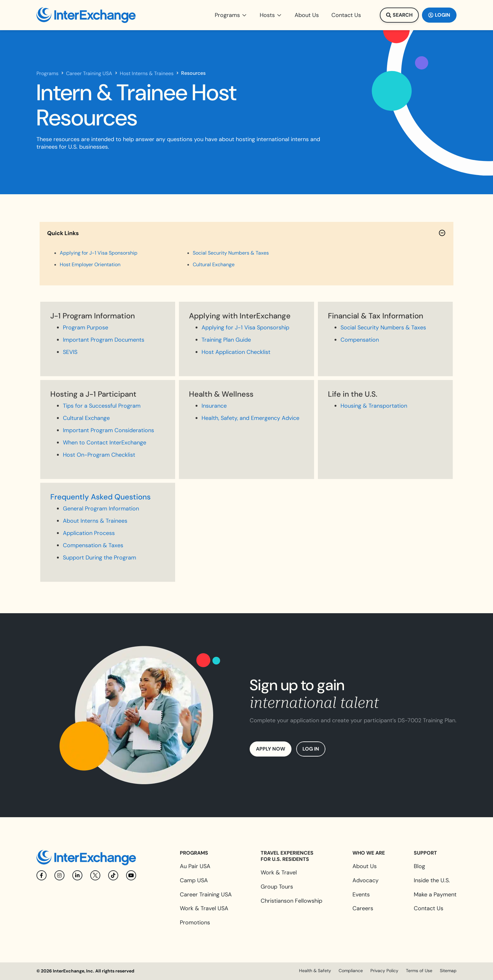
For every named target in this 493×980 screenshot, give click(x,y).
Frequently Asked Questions (100, 497)
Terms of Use (419, 971)
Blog (419, 866)
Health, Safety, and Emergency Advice (250, 418)
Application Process (89, 533)
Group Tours (277, 887)
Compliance (351, 971)
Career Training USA (89, 74)
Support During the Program (100, 558)
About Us (365, 866)
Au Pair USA (195, 866)
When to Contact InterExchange (105, 443)
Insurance (214, 406)
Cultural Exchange (86, 418)
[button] (231, 15)
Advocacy (366, 880)
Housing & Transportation (374, 406)
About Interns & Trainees (95, 521)
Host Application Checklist (236, 352)
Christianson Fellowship (291, 901)
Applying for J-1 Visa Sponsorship (245, 328)
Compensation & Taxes (93, 545)
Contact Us (429, 908)
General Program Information (101, 509)
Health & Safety (315, 971)
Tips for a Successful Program (102, 406)
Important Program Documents (104, 340)
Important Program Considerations (108, 430)
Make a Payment (435, 895)
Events (361, 895)
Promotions (195, 922)
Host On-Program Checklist (99, 455)
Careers (363, 908)
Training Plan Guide (226, 340)
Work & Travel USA (204, 908)
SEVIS (70, 352)
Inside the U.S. (432, 880)
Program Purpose (86, 328)
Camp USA (194, 880)
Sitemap (448, 971)
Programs (47, 74)
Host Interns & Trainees (147, 74)
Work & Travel (279, 873)
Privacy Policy (384, 971)
